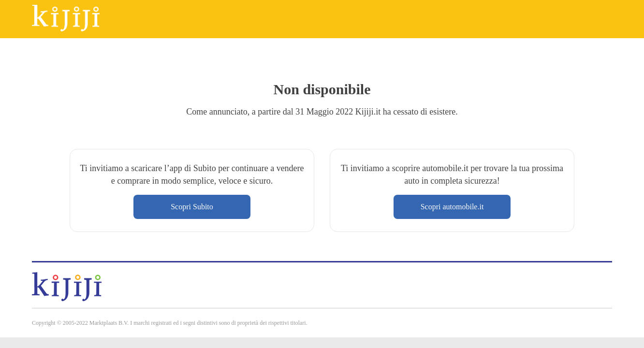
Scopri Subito (192, 207)
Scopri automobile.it (452, 207)
